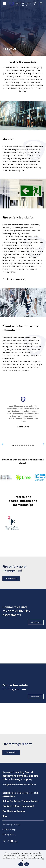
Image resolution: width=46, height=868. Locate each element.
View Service (11, 579)
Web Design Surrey (11, 825)
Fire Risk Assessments (13, 279)
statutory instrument (21, 251)
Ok (21, 864)
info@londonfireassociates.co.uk (19, 785)
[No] (43, 859)
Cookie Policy (9, 829)
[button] (13, 445)
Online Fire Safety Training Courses (20, 801)
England (6, 254)
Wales (17, 254)
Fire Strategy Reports (14, 811)
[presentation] (2, 444)
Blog (5, 816)
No (27, 864)
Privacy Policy (9, 834)
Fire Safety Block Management (18, 806)
